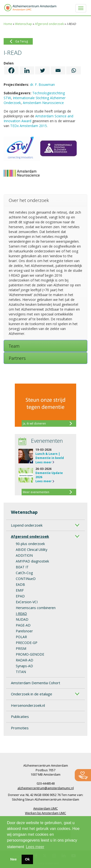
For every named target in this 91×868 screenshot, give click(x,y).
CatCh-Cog (24, 573)
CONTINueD (26, 579)
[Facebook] (11, 70)
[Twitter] (42, 70)
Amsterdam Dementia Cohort (36, 683)
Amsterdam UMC (45, 808)
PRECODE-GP (27, 643)
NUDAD (22, 619)
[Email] (58, 70)
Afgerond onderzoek (49, 24)
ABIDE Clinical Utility (32, 550)
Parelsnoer (24, 631)
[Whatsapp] (74, 70)
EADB (20, 584)
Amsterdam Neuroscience (43, 103)
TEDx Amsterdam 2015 (29, 126)
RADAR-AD (25, 660)
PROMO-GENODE (30, 654)
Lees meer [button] (35, 847)
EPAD (20, 596)
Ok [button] (27, 859)
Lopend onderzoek (27, 525)
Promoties (20, 728)
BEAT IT (22, 567)
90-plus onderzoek (30, 544)
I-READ (21, 614)
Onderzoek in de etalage (32, 694)
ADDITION (24, 555)
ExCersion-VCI (27, 602)
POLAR (21, 637)
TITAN (21, 672)
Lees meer (44, 462)
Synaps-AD (24, 666)
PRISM (21, 648)
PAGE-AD (23, 625)
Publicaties (20, 716)
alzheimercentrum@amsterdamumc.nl (46, 788)
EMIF (20, 590)
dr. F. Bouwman (42, 84)
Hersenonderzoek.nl (28, 705)
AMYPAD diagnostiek (32, 561)
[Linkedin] (27, 70)
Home (8, 24)
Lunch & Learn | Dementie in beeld (50, 456)
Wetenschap (24, 24)
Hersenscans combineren (36, 608)
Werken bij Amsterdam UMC (45, 813)
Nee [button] (13, 859)
